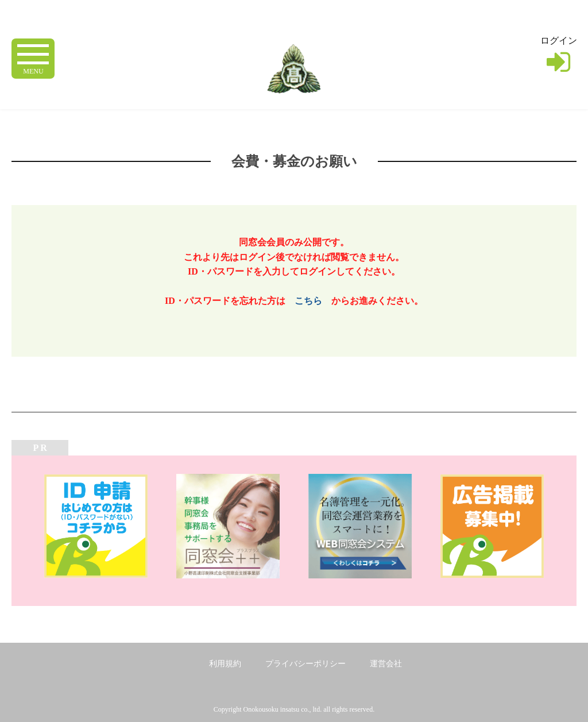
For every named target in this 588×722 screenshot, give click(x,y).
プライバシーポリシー (305, 664)
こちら (308, 301)
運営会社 (386, 664)
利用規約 (225, 664)
